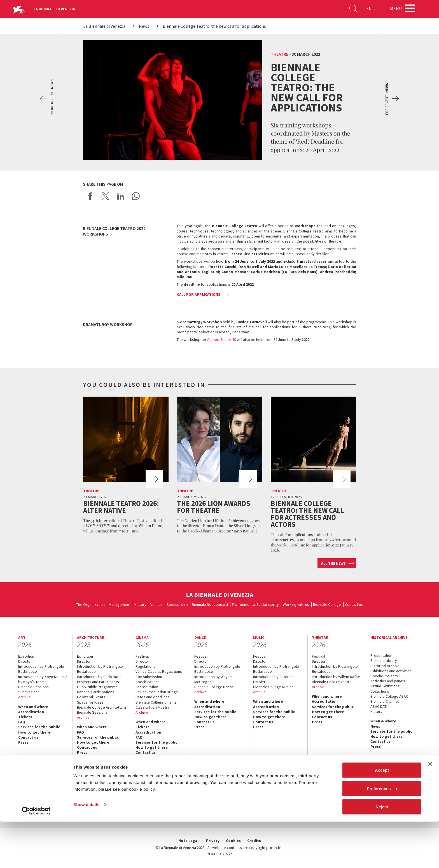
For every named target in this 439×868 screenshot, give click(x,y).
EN (369, 10)
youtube (357, 797)
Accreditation (31, 712)
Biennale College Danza (214, 687)
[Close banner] (430, 810)
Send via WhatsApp (136, 196)
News (375, 726)
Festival (142, 656)
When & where (383, 721)
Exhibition (26, 656)
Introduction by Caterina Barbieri (273, 679)
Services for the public (39, 727)
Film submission (149, 677)
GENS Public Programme (97, 687)
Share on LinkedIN (121, 196)
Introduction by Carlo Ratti (99, 677)
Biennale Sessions (33, 687)
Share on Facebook (90, 196)
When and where (33, 707)
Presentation (381, 655)
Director (25, 661)
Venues (157, 604)
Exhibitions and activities (391, 671)
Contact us (354, 604)
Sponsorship (177, 604)
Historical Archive (385, 666)
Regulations (145, 666)
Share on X (106, 196)
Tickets (25, 717)
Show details (86, 851)
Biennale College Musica (273, 687)
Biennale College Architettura (101, 707)
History (140, 604)
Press (23, 742)
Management (120, 604)
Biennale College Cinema (156, 702)
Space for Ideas (90, 702)
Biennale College (327, 604)
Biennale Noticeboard (210, 604)
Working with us (296, 604)
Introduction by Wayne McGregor (213, 679)
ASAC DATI (379, 706)
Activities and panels (388, 681)
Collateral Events (91, 697)
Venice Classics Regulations (159, 671)
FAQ (22, 722)
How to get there (34, 732)
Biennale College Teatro (332, 682)
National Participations (96, 692)
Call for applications (199, 294)
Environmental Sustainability (255, 604)
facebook (332, 797)
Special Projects (384, 676)
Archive (24, 697)
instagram (369, 797)
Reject (382, 853)
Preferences (382, 835)
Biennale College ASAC (389, 696)
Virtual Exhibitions (385, 686)
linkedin (381, 797)
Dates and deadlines (153, 697)
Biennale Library (384, 660)
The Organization (90, 604)
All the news (333, 563)
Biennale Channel (385, 701)
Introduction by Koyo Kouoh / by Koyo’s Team (43, 679)
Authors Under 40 (222, 339)
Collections (380, 691)
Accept (382, 816)
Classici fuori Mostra (152, 707)
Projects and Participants (98, 682)
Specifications (148, 682)
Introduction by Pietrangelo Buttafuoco (41, 669)
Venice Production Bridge (157, 692)
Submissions (29, 692)
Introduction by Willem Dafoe (336, 677)
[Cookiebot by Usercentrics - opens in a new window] (36, 857)
